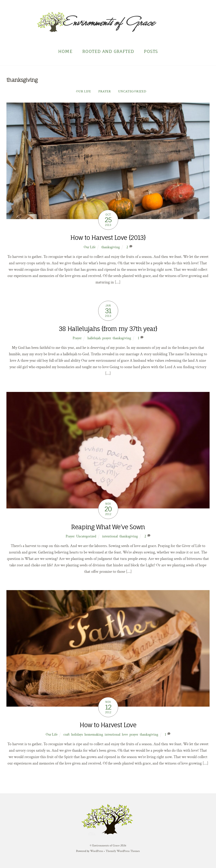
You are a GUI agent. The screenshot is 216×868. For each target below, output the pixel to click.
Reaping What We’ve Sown (108, 527)
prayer (107, 338)
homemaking (94, 735)
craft (66, 735)
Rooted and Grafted (108, 52)
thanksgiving (111, 247)
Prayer (105, 91)
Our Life (84, 91)
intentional (110, 536)
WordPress (97, 851)
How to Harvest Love (108, 725)
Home (65, 52)
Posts (151, 52)
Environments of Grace (106, 845)
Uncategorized (132, 91)
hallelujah (94, 338)
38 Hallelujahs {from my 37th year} (108, 329)
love (125, 735)
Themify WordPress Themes (123, 851)
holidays (77, 735)
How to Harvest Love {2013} (108, 238)
